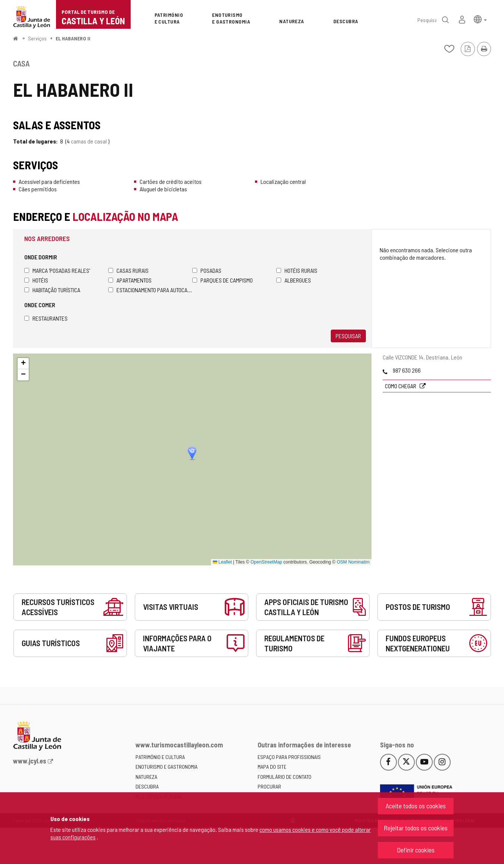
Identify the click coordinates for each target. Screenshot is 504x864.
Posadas (207, 270)
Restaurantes (46, 318)
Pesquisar (348, 336)
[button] (480, 19)
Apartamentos (130, 280)
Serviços (37, 38)
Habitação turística (52, 290)
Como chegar (401, 386)
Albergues (294, 280)
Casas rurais (128, 270)
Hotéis (36, 280)
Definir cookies (416, 850)
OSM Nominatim (353, 562)
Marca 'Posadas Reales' (57, 270)
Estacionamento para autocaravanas (150, 290)
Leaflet (222, 562)
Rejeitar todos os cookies (416, 828)
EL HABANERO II (73, 38)
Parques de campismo (223, 280)
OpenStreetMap (266, 562)
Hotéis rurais (297, 270)
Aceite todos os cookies (416, 806)
